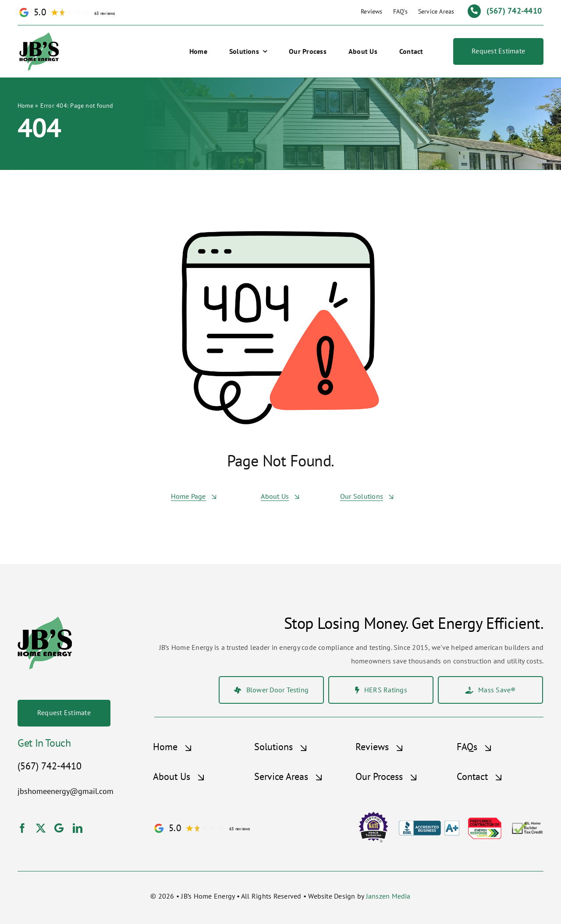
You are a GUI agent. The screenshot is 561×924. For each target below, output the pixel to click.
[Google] (59, 828)
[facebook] (22, 828)
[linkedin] (78, 828)
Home (25, 106)
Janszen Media (388, 896)
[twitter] (41, 828)
